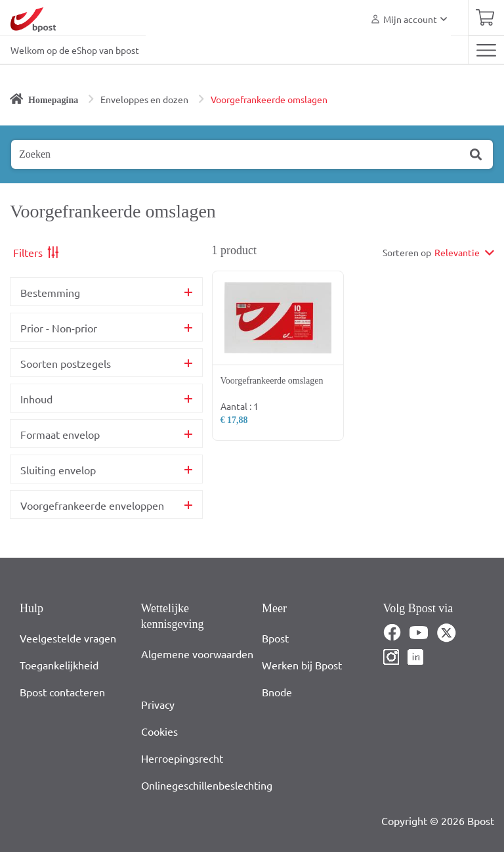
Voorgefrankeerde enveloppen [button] (92, 505)
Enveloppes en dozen (144, 99)
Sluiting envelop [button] (58, 470)
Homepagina (53, 100)
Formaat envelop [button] (60, 434)
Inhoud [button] (36, 399)
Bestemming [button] (50, 292)
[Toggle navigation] (486, 50)
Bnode (277, 692)
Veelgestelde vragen (68, 638)
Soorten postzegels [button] (66, 363)
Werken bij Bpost (302, 665)
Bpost (275, 638)
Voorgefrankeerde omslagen (269, 99)
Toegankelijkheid (59, 665)
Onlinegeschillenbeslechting (207, 785)
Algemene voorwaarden (197, 654)
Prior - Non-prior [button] (59, 328)
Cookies (159, 731)
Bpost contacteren (62, 692)
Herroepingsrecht (182, 758)
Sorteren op (407, 252)
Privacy (158, 704)
